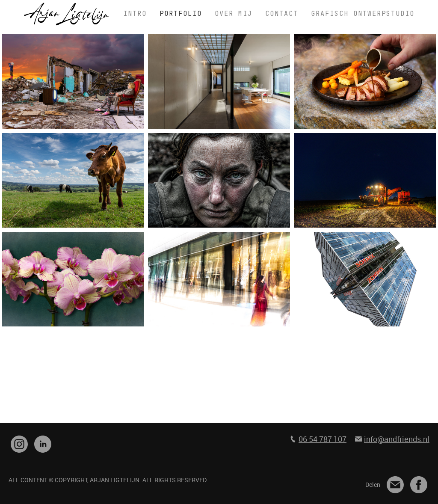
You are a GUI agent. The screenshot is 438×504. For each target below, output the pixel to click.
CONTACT (282, 14)
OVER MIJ (234, 14)
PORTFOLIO (181, 14)
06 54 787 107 (323, 439)
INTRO (135, 14)
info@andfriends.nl (397, 439)
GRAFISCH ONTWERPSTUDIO (363, 14)
